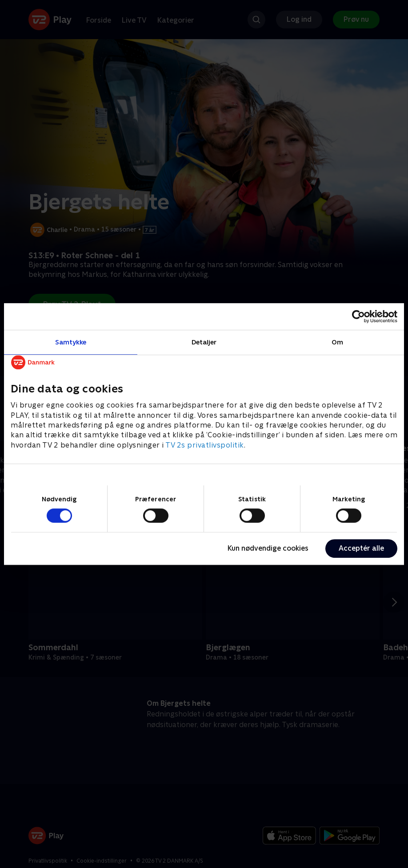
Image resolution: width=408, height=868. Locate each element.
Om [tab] (337, 342)
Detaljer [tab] (204, 342)
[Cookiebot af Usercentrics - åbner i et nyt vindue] (358, 316)
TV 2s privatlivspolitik (205, 445)
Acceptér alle (361, 548)
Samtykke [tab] (71, 342)
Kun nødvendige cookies (268, 548)
